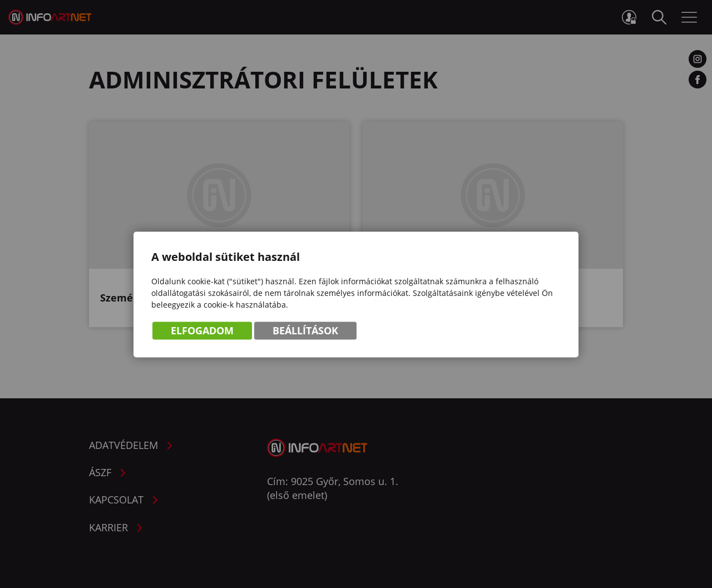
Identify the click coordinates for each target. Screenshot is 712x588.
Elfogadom (202, 331)
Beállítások (305, 331)
